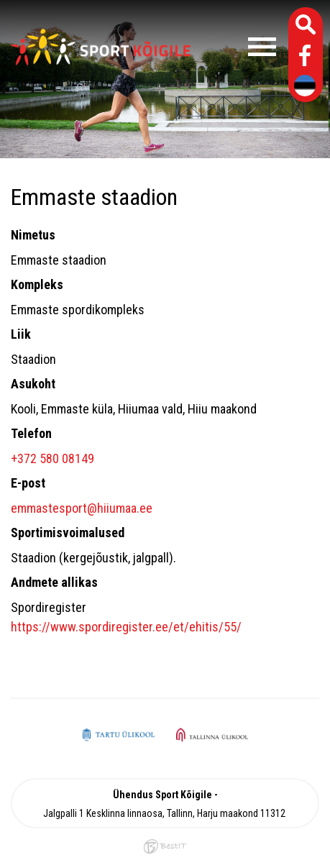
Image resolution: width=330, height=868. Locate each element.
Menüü (240, 47)
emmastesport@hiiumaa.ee (82, 508)
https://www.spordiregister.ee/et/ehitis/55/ (126, 627)
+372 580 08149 (52, 458)
